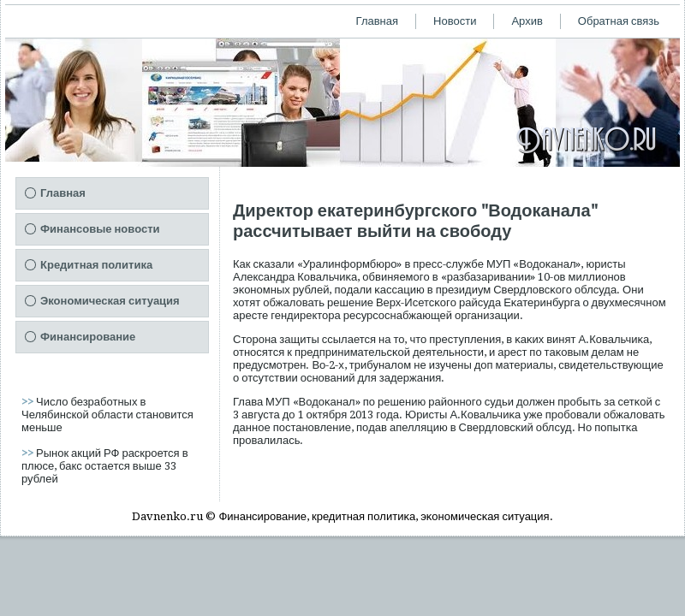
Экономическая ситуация (110, 301)
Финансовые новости (100, 229)
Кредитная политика (96, 265)
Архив (527, 21)
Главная (377, 21)
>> (29, 402)
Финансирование (88, 337)
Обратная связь (619, 21)
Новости (455, 21)
